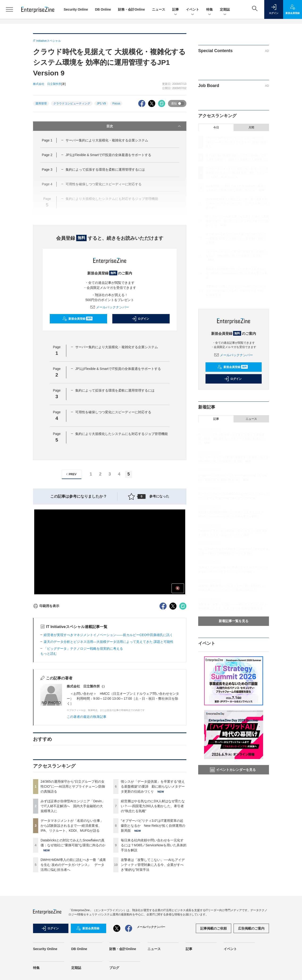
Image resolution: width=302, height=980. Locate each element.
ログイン (140, 319)
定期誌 (225, 10)
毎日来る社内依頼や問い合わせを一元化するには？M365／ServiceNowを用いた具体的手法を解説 (154, 845)
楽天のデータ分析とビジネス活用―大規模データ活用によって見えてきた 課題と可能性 (109, 642)
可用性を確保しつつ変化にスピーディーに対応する (113, 412)
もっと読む (49, 653)
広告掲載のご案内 (251, 928)
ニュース (159, 9)
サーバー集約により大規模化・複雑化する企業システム (107, 140)
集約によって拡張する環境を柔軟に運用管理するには (105, 170)
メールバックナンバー (110, 307)
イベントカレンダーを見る (233, 770)
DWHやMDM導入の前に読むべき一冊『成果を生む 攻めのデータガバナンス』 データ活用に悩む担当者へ (73, 865)
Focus (116, 103)
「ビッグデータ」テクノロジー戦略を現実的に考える (83, 649)
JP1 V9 (101, 103)
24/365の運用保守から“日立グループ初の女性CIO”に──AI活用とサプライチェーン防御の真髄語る (73, 786)
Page (47, 140)
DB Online (103, 9)
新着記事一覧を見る (234, 621)
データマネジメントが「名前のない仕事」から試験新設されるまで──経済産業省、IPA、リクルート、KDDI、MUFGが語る (72, 826)
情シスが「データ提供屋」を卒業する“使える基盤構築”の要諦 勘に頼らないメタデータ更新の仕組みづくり (153, 786)
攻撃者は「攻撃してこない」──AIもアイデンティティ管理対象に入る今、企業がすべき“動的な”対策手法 (153, 865)
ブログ (114, 968)
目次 (144, 126)
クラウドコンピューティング (72, 103)
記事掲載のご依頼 (214, 928)
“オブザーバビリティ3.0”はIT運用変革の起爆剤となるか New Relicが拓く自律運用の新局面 (153, 826)
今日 (216, 128)
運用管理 (41, 103)
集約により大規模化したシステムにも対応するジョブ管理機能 (122, 434)
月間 (251, 128)
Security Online (76, 9)
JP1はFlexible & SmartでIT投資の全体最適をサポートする (108, 155)
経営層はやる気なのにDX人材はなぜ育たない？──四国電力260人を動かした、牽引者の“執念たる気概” (153, 806)
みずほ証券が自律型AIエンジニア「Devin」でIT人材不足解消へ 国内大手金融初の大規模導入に (73, 806)
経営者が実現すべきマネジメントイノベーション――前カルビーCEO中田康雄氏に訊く (108, 635)
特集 (210, 10)
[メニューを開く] (9, 9)
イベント (193, 10)
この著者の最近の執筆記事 (87, 717)
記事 (176, 10)
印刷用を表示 (46, 606)
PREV (71, 474)
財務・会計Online (131, 9)
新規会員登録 (78, 319)
